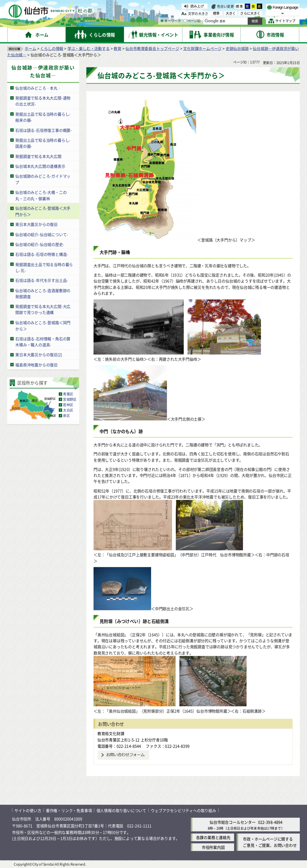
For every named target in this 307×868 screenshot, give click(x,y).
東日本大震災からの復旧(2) (39, 354)
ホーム (30, 48)
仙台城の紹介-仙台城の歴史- (40, 244)
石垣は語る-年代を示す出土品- (42, 280)
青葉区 (68, 394)
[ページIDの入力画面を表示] (185, 21)
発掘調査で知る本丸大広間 (38, 156)
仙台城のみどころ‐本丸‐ (38, 88)
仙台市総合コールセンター (233, 822)
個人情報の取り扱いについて (121, 810)
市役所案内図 (213, 847)
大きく (231, 13)
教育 (118, 48)
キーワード (171, 21)
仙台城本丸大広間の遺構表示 (40, 166)
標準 (240, 6)
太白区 (68, 410)
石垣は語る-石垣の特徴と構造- (42, 254)
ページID (192, 21)
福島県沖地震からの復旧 (36, 364)
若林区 (68, 405)
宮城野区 (70, 399)
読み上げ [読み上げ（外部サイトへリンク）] (197, 6)
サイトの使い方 (28, 810)
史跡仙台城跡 (237, 48)
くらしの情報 (52, 48)
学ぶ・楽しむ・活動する (89, 48)
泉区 (66, 415)
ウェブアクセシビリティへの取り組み (183, 810)
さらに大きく (250, 13)
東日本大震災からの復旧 (36, 224)
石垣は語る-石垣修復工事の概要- (44, 130)
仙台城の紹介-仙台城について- (42, 234)
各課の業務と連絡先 (213, 837)
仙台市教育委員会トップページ (152, 48)
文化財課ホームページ (202, 48)
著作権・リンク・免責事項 (69, 810)
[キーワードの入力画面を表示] (162, 21)
